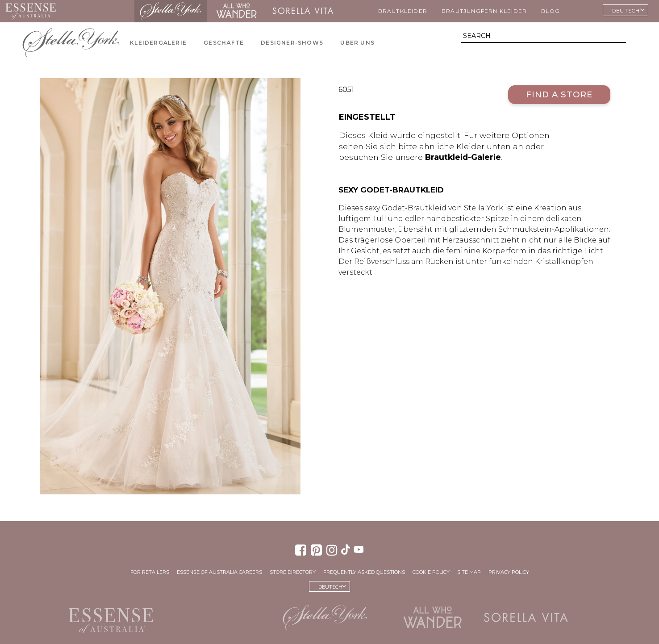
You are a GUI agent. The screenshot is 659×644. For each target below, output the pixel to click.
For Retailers (150, 572)
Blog (551, 11)
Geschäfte (224, 43)
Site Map (469, 572)
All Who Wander (236, 11)
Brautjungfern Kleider (484, 11)
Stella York (171, 11)
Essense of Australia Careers (219, 572)
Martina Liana (98, 11)
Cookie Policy (431, 572)
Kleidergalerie (158, 43)
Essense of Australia (31, 11)
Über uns (357, 43)
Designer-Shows (292, 43)
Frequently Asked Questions (364, 572)
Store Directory (293, 572)
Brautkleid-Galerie (463, 157)
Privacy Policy (509, 572)
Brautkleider (403, 11)
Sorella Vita (303, 11)
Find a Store (559, 94)
